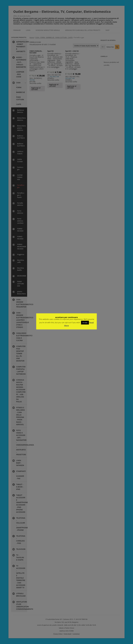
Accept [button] (85, 323)
